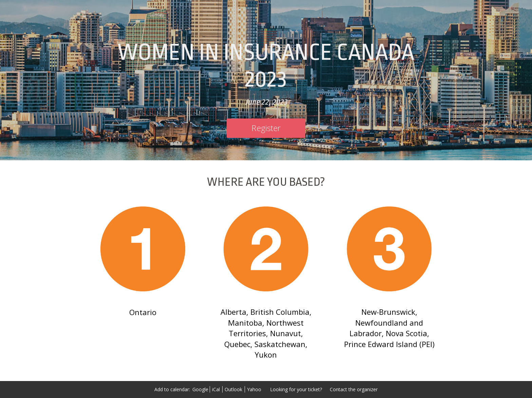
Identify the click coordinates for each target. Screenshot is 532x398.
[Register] (266, 128)
